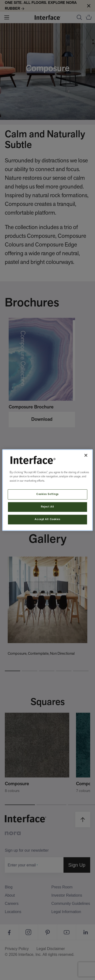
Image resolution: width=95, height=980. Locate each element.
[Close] (86, 455)
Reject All (47, 507)
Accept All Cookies (47, 519)
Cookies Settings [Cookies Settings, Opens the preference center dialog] (47, 494)
